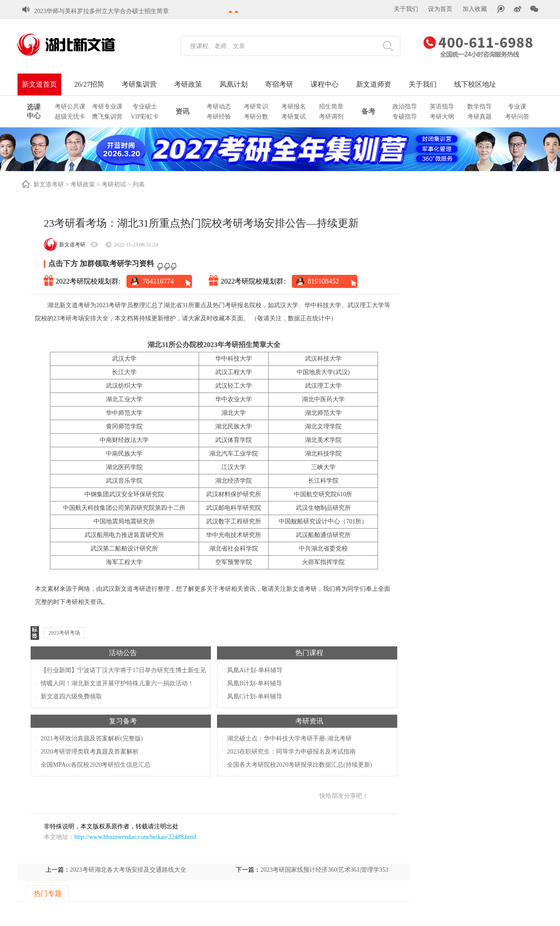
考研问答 (517, 117)
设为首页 (440, 9)
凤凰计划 (234, 84)
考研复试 (294, 117)
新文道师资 (374, 84)
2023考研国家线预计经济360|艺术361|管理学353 (324, 870)
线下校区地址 (475, 84)
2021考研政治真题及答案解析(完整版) (92, 738)
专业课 (517, 107)
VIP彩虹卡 (145, 117)
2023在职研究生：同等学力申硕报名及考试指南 (291, 752)
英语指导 (442, 107)
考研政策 (188, 84)
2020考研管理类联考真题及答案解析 (90, 752)
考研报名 (294, 107)
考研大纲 (442, 117)
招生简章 (331, 107)
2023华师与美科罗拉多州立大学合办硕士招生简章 (101, 11)
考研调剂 (331, 117)
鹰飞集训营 (107, 117)
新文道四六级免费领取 (71, 696)
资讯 (182, 111)
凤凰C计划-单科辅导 (255, 696)
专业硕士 (145, 107)
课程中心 (325, 84)
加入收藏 (475, 9)
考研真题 (479, 117)
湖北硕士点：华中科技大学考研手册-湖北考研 (289, 738)
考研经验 (219, 117)
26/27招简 (89, 84)
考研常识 (256, 107)
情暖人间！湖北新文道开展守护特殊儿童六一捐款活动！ (117, 683)
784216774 (158, 281)
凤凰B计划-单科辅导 (255, 683)
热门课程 (309, 653)
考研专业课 (107, 107)
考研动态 (219, 107)
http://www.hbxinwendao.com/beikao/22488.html (135, 837)
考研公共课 (70, 107)
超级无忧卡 (70, 117)
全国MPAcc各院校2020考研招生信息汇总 (96, 765)
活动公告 (123, 653)
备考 (368, 111)
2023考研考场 (64, 633)
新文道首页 (39, 84)
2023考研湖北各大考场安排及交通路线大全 (128, 870)
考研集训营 (139, 84)
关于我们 (406, 9)
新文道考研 (49, 184)
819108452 (323, 281)
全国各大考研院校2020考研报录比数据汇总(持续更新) (299, 765)
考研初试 (114, 184)
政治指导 (405, 107)
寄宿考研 (279, 84)
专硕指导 (405, 117)
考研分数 (256, 117)
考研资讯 (309, 721)
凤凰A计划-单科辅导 (255, 670)
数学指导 (479, 107)
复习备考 (123, 721)
